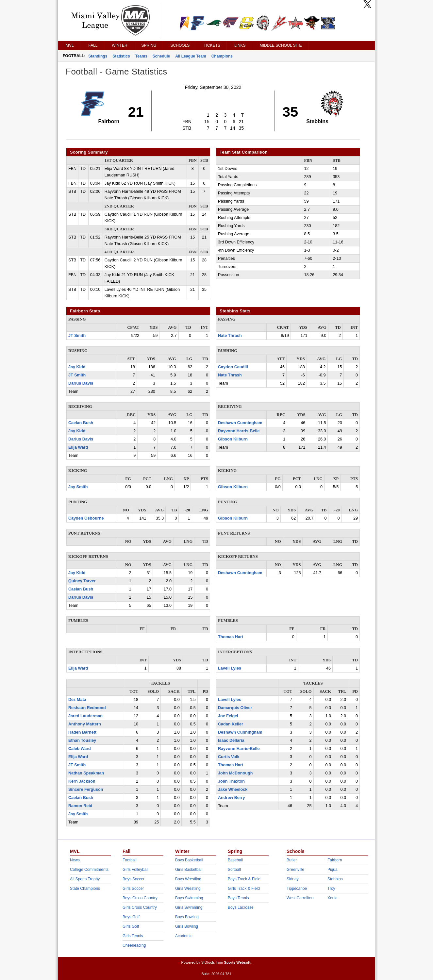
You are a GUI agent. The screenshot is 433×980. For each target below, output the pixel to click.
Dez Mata (77, 700)
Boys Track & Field (244, 879)
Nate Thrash (230, 336)
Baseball (235, 860)
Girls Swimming (189, 907)
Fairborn (335, 860)
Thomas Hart (231, 637)
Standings (98, 56)
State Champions (85, 889)
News (75, 860)
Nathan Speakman (86, 773)
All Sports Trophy (85, 879)
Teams (141, 56)
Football (130, 860)
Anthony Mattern (85, 724)
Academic (184, 936)
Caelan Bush (81, 423)
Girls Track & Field (244, 889)
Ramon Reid (80, 806)
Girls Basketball (189, 870)
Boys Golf (131, 917)
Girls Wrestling (188, 889)
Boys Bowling (187, 917)
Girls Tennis (133, 936)
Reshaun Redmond (87, 708)
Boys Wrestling (188, 879)
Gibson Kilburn (233, 439)
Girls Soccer (133, 889)
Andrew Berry (232, 798)
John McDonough (235, 773)
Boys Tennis (238, 898)
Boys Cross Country (140, 898)
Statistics (121, 56)
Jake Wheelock (233, 789)
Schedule (161, 56)
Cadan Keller (231, 724)
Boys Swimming (189, 898)
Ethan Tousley (82, 740)
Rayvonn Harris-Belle (239, 431)
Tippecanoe (297, 889)
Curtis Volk (229, 757)
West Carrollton (300, 898)
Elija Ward (78, 447)
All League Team (191, 56)
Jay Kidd (77, 367)
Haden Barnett (82, 732)
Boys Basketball (189, 860)
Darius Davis (81, 383)
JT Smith (77, 336)
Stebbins (335, 879)
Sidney (293, 879)
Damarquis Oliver (235, 708)
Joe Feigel (228, 716)
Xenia (333, 898)
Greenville (295, 870)
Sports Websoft (237, 962)
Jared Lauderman (85, 716)
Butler (292, 860)
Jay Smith (78, 487)
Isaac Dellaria (231, 740)
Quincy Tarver (82, 581)
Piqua (333, 870)
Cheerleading (134, 945)
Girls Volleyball (135, 870)
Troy (331, 889)
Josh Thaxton (231, 781)
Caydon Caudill (233, 367)
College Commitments (89, 870)
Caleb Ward (80, 749)
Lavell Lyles (230, 668)
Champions (222, 56)
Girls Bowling (187, 926)
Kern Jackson (82, 781)
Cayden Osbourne (86, 518)
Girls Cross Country (140, 907)
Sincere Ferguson (86, 789)
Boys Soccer (133, 879)
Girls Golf (131, 926)
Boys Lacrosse (241, 907)
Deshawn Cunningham (240, 423)
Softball (234, 870)
